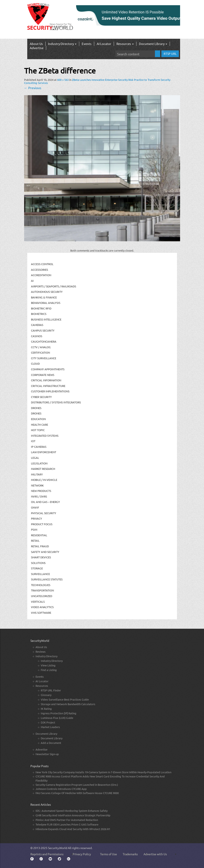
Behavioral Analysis (46, 303)
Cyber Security (41, 397)
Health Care (40, 425)
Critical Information (46, 380)
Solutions (38, 563)
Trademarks (130, 854)
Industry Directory (62, 44)
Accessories (40, 270)
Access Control (42, 264)
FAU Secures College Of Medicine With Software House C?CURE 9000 (77, 793)
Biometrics (39, 314)
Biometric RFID (41, 308)
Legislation (39, 463)
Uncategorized (42, 596)
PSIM (34, 529)
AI (32, 281)
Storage (37, 568)
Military (37, 474)
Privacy (36, 518)
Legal (35, 458)
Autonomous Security (47, 292)
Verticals (38, 602)
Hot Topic (38, 430)
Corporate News (43, 375)
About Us (36, 44)
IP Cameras (39, 447)
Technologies (41, 585)
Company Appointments (48, 369)
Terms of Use (108, 854)
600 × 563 (63, 80)
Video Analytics (42, 607)
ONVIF (35, 507)
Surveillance (40, 574)
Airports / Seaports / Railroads (54, 286)
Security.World (58, 848)
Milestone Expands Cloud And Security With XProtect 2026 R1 (73, 829)
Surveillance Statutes (47, 579)
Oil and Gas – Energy (45, 502)
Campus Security (43, 330)
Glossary (46, 695)
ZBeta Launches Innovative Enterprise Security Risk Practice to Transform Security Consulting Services (97, 81)
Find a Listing (49, 670)
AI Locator (104, 44)
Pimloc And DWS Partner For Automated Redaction (67, 820)
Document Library (153, 44)
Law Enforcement (44, 452)
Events (87, 44)
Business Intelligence (46, 319)
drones (36, 413)
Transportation (42, 590)
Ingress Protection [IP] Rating (59, 713)
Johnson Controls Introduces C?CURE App (61, 789)
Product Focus (42, 524)
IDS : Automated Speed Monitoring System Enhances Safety (72, 811)
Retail (35, 541)
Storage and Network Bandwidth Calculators (68, 704)
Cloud (35, 364)
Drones (36, 408)
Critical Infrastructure (48, 386)
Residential (39, 535)
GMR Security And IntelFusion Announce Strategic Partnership (73, 815)
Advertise (37, 48)
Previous (33, 88)
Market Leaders (50, 727)
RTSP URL (170, 54)
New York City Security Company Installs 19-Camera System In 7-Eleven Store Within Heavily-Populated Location (103, 772)
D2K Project (48, 722)
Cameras (37, 325)
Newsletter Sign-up (47, 754)
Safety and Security (45, 552)
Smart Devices (41, 557)
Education (38, 419)
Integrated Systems (45, 436)
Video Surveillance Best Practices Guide (65, 699)
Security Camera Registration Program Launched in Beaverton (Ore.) (77, 785)
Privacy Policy (82, 854)
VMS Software (41, 613)
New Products (41, 491)
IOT (33, 441)
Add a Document (51, 743)
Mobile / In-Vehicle (44, 480)
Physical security (44, 513)
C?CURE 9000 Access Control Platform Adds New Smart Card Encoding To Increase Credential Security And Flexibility (100, 778)
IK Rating (46, 709)
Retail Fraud (40, 546)
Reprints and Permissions (47, 854)
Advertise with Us (155, 854)
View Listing (48, 665)
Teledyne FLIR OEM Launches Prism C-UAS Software (67, 824)
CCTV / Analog (41, 347)
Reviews (41, 652)
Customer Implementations (50, 391)
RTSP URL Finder (51, 690)
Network (37, 485)
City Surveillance (44, 358)
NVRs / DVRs (39, 496)
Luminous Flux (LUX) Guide (57, 718)
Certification (40, 352)
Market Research (43, 469)
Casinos (37, 336)
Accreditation (41, 275)
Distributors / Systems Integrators (56, 402)
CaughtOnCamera (44, 341)
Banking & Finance (44, 297)
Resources (125, 44)
